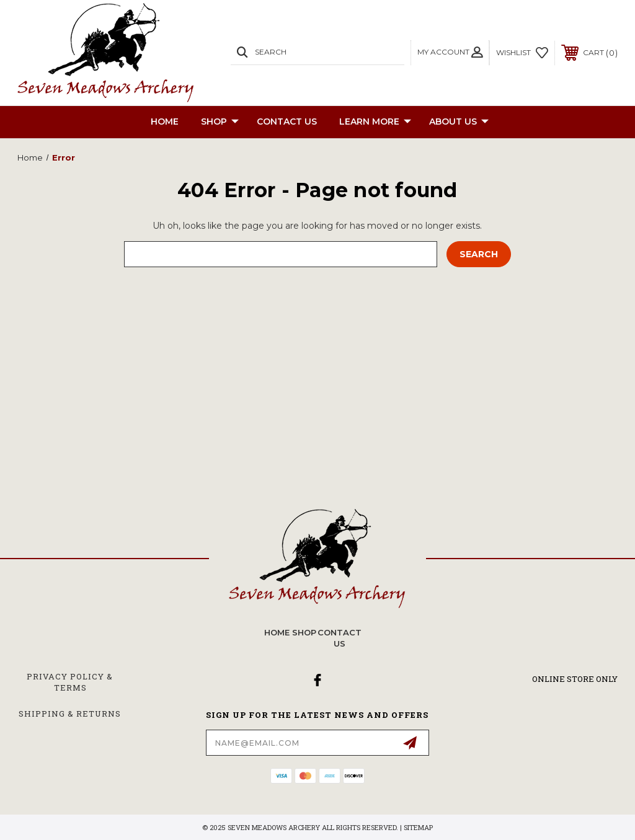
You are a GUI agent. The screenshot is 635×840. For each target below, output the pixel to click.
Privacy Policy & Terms (70, 682)
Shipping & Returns (70, 714)
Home (165, 122)
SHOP (220, 122)
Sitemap (418, 827)
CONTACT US (287, 122)
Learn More (375, 122)
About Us (459, 122)
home (277, 632)
